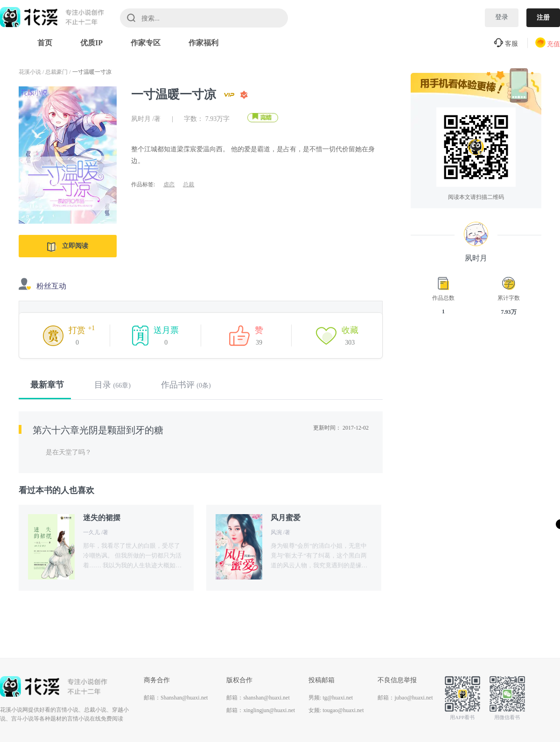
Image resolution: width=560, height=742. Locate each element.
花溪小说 (30, 72)
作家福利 (203, 43)
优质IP (91, 43)
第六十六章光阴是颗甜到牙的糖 (98, 430)
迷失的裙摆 (102, 518)
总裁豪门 (56, 72)
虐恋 (169, 184)
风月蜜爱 (286, 518)
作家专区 (146, 43)
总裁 (189, 184)
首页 (45, 43)
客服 (506, 44)
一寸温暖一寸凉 (92, 72)
